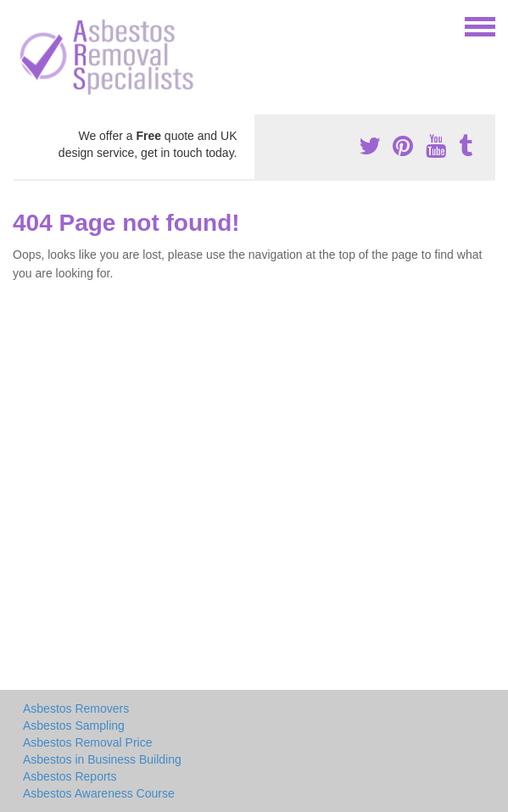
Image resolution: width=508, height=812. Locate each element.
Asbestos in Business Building (102, 759)
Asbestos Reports (70, 776)
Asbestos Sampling (74, 725)
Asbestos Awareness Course (99, 793)
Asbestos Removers (76, 708)
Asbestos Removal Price (88, 742)
